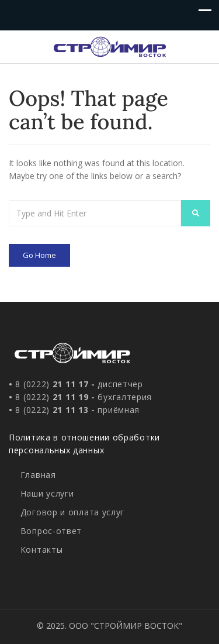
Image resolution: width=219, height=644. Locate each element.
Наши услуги (47, 493)
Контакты (42, 550)
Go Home (39, 255)
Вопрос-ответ (51, 531)
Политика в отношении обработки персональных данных (84, 444)
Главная (38, 475)
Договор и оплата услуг (72, 512)
